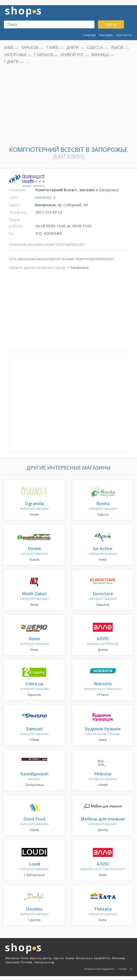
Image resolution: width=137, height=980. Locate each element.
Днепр (73, 47)
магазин (34, 777)
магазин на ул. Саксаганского (103, 867)
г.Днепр (12, 62)
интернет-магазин (34, 506)
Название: (18, 190)
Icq (11, 233)
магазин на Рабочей (103, 641)
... (28, 62)
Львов (117, 47)
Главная (89, 35)
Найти (111, 24)
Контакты (124, 35)
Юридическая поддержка (99, 969)
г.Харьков (44, 55)
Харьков (30, 47)
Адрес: (14, 205)
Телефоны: (18, 212)
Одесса (95, 47)
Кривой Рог (72, 55)
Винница (100, 55)
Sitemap (122, 969)
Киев (9, 47)
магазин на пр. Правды (103, 731)
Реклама (106, 35)
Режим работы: (16, 223)
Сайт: (13, 197)
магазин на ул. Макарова (103, 686)
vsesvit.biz (43, 197)
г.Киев (52, 47)
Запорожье (15, 55)
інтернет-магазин (34, 551)
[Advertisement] (68, 104)
